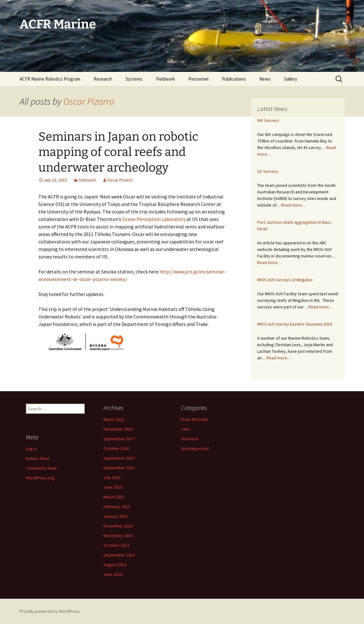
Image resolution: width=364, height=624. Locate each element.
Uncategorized (195, 448)
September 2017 (119, 439)
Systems (134, 79)
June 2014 (113, 574)
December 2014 (118, 526)
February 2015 (117, 507)
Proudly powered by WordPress (50, 611)
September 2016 (119, 458)
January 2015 (116, 516)
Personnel (198, 79)
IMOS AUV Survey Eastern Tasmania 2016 (295, 324)
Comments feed (41, 468)
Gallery (291, 79)
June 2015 (113, 487)
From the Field (194, 419)
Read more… (294, 205)
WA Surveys (268, 120)
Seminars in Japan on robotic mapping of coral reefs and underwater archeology (118, 152)
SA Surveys (268, 171)
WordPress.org (40, 478)
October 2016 (116, 448)
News (265, 79)
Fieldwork (165, 79)
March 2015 (114, 497)
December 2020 (118, 429)
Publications (234, 79)
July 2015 (112, 477)
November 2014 (118, 536)
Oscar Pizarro (89, 101)
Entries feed (37, 458)
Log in (31, 449)
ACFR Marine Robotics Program (50, 79)
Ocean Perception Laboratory (154, 219)
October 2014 (116, 545)
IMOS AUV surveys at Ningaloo (285, 280)
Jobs (186, 429)
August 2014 (115, 565)
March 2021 (114, 419)
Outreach (87, 180)
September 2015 (119, 468)
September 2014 (119, 555)
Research (103, 79)
